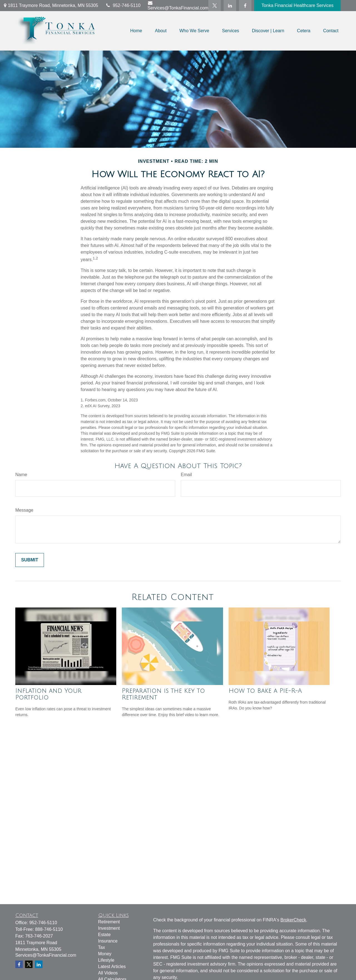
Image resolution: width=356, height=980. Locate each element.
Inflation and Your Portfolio (48, 694)
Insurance (108, 941)
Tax (102, 947)
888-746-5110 (49, 929)
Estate (104, 935)
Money (105, 954)
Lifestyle (106, 960)
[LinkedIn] (230, 6)
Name (21, 475)
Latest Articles (112, 967)
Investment (109, 928)
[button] (136, 31)
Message (24, 510)
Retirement (109, 922)
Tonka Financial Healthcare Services (297, 5)
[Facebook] (245, 6)
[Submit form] (30, 560)
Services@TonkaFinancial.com (178, 5)
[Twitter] (215, 6)
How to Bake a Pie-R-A (265, 691)
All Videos (108, 973)
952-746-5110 (123, 5)
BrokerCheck (293, 920)
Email (186, 475)
